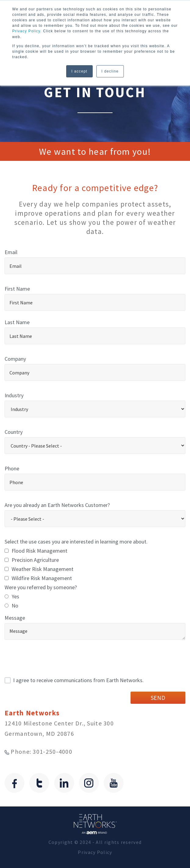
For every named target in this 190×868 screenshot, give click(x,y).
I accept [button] (79, 71)
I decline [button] (110, 71)
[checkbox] (95, 564)
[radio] (95, 596)
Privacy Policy (26, 31)
